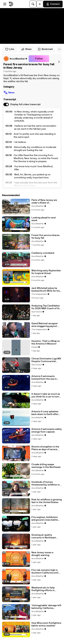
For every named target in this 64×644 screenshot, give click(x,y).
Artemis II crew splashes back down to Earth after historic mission (45, 413)
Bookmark (45, 49)
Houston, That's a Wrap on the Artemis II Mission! (46, 342)
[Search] (33, 4)
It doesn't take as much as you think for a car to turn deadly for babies (46, 395)
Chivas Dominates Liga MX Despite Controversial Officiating (46, 360)
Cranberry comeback (43, 253)
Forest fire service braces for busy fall (45, 237)
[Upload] (40, 4)
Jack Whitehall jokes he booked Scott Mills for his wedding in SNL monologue (47, 290)
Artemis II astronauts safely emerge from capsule (47, 431)
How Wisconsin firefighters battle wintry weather (46, 624)
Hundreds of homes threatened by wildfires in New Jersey (45, 483)
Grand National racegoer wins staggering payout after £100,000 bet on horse (47, 325)
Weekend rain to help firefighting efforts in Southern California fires (45, 589)
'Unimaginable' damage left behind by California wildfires (46, 607)
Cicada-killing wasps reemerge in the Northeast (46, 466)
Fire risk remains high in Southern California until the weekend (45, 571)
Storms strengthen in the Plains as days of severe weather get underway (45, 448)
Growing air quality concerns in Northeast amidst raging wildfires (44, 536)
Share (26, 49)
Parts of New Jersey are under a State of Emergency (44, 201)
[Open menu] (5, 4)
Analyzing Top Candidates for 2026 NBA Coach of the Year (46, 307)
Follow (39, 59)
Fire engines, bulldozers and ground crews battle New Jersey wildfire (45, 519)
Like (10, 49)
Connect (53, 4)
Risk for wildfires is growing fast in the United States (47, 501)
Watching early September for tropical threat (46, 272)
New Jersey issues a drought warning (42, 554)
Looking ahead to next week (44, 219)
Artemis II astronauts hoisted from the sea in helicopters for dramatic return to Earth (45, 378)
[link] (15, 59)
